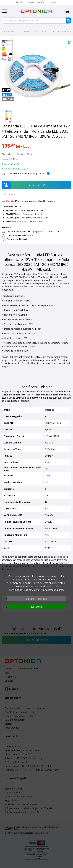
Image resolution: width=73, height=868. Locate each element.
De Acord (36, 607)
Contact (53, 2)
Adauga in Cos (25, 185)
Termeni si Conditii (19, 583)
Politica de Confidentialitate (41, 580)
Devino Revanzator (36, 2)
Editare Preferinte (36, 599)
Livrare (19, 2)
